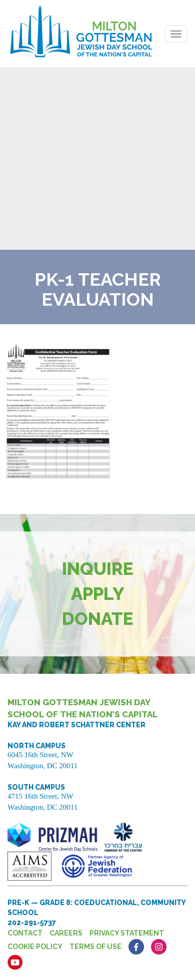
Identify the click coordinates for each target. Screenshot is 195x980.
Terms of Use (95, 947)
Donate (98, 619)
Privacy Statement (127, 933)
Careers (66, 933)
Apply (98, 594)
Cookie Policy (35, 947)
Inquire (98, 569)
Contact (25, 933)
